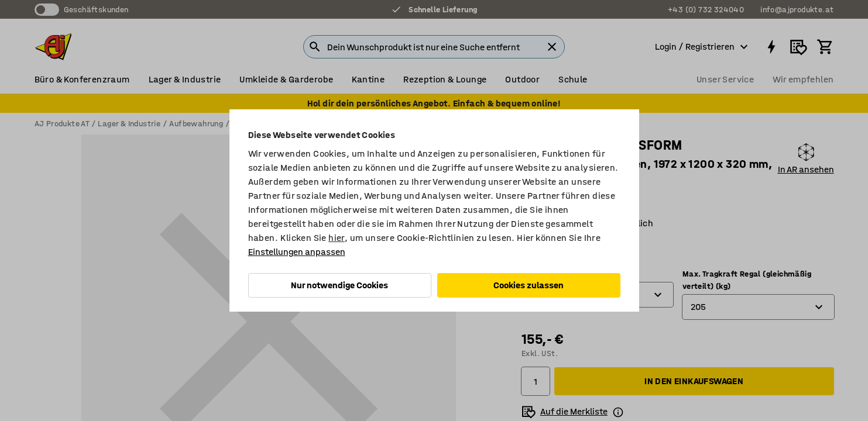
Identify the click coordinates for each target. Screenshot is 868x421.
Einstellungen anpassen (297, 252)
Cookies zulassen (529, 285)
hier (337, 238)
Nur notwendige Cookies (339, 285)
